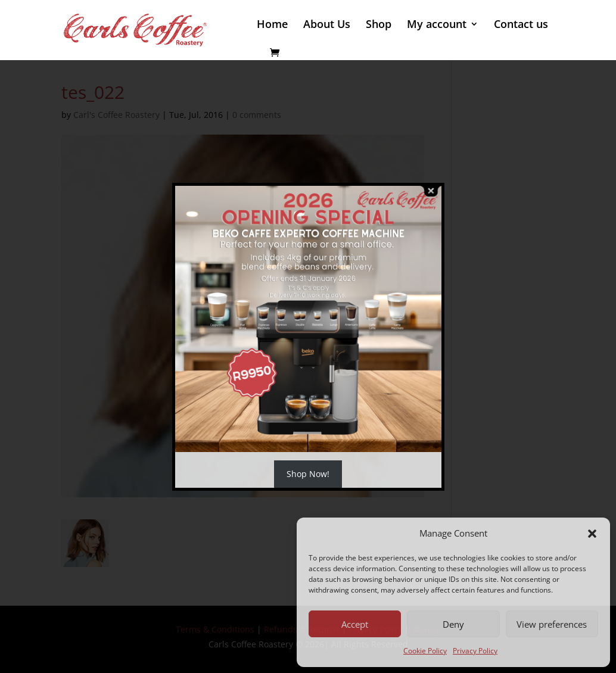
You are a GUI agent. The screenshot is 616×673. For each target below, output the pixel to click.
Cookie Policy (425, 651)
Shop (379, 25)
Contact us (521, 25)
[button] (592, 534)
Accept (355, 624)
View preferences (552, 624)
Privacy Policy (475, 651)
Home (272, 25)
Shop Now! (308, 474)
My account (437, 25)
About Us (327, 25)
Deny (453, 624)
